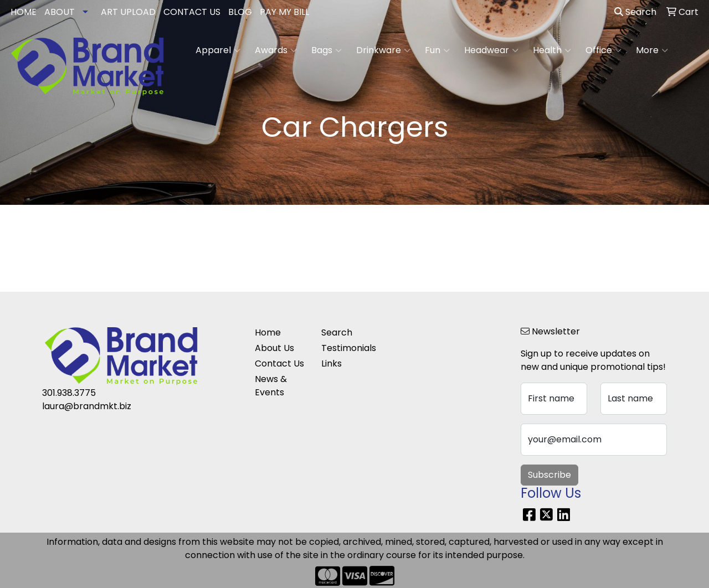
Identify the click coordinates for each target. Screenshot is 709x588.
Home (268, 332)
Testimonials (348, 348)
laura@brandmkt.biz (87, 406)
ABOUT (60, 12)
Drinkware (383, 50)
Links (332, 363)
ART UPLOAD (128, 12)
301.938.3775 (69, 393)
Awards (276, 50)
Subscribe (549, 475)
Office (603, 50)
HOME (24, 12)
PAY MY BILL (284, 12)
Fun (437, 50)
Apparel (218, 50)
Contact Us (279, 363)
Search (635, 12)
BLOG (240, 12)
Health (552, 50)
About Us (274, 348)
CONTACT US (192, 12)
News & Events (271, 386)
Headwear (491, 50)
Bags (327, 50)
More (652, 50)
